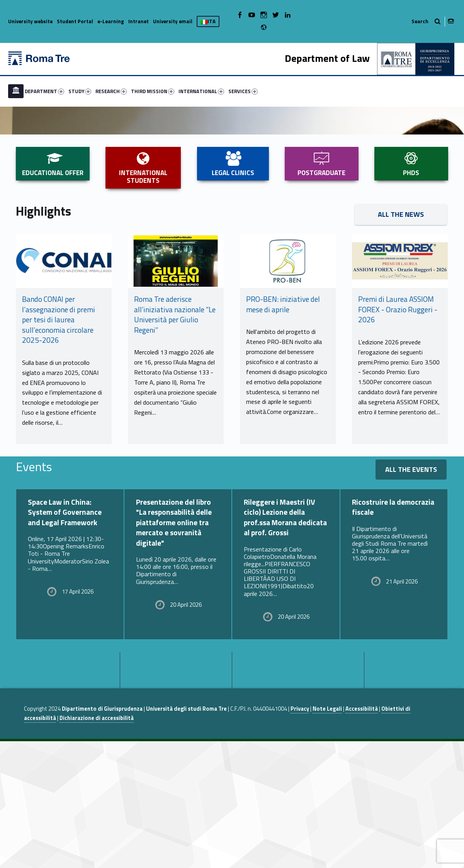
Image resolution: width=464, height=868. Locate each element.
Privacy (300, 836)
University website (30, 21)
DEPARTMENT (44, 91)
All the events (411, 596)
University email (173, 21)
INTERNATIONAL (201, 91)
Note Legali (327, 836)
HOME (16, 91)
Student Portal (75, 21)
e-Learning (111, 21)
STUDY (80, 91)
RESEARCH (111, 91)
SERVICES (243, 91)
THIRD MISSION (153, 91)
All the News (401, 341)
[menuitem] (16, 91)
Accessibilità (362, 836)
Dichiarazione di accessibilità (97, 845)
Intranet (139, 21)
